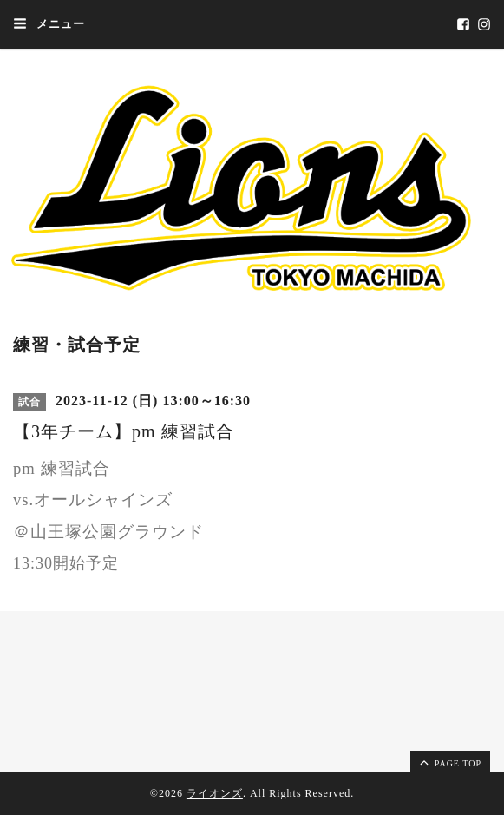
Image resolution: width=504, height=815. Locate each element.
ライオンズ (215, 793)
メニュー (49, 23)
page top (449, 762)
